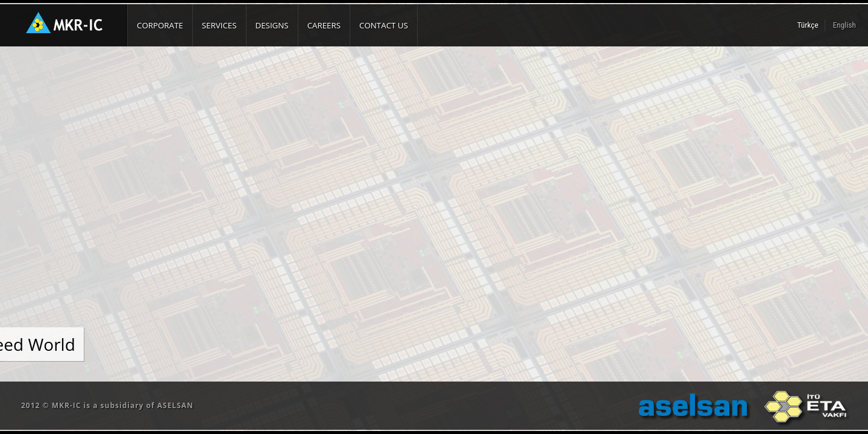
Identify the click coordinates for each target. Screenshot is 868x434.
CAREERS (324, 25)
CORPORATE (160, 25)
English (844, 25)
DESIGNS (272, 25)
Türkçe (808, 25)
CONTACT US (384, 25)
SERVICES (219, 25)
